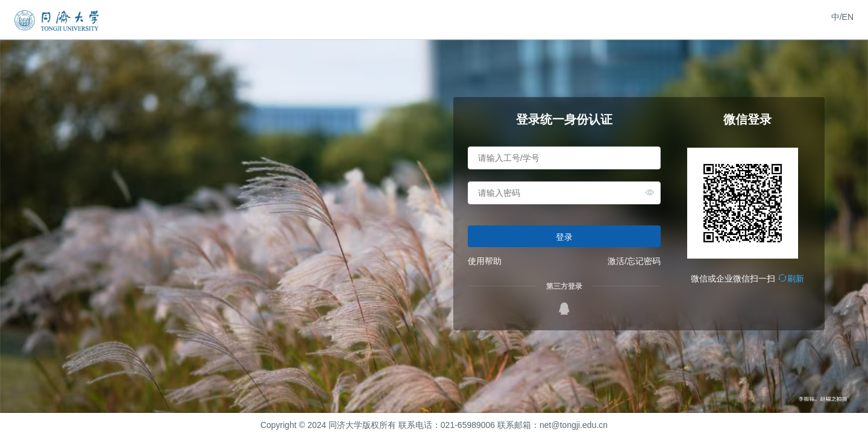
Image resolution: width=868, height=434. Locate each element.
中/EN (842, 17)
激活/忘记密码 (634, 261)
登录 (564, 237)
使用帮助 (485, 261)
